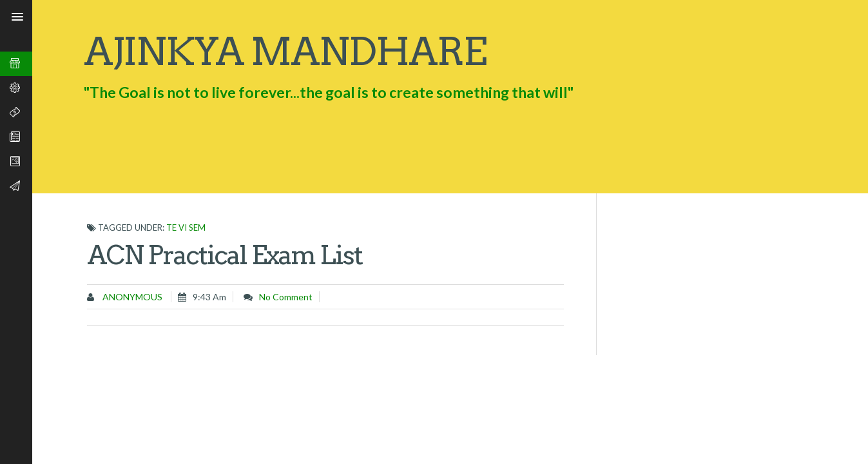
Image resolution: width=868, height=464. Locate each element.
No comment (286, 297)
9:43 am (209, 297)
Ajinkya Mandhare (285, 51)
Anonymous (131, 297)
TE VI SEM (186, 227)
